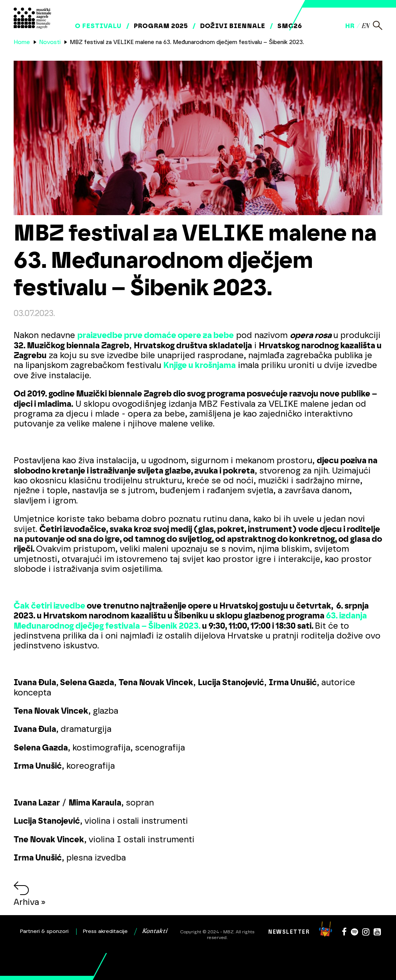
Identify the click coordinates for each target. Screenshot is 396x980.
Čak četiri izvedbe (49, 606)
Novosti (50, 42)
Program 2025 (161, 26)
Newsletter (289, 932)
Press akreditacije (105, 931)
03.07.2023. (34, 313)
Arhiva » (30, 902)
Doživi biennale (233, 26)
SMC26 (290, 26)
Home (22, 42)
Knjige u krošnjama (200, 365)
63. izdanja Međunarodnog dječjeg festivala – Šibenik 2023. (190, 621)
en (365, 26)
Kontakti (155, 931)
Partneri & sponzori (44, 931)
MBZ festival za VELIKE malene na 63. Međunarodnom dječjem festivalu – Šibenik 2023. (187, 42)
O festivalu (98, 26)
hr (350, 26)
